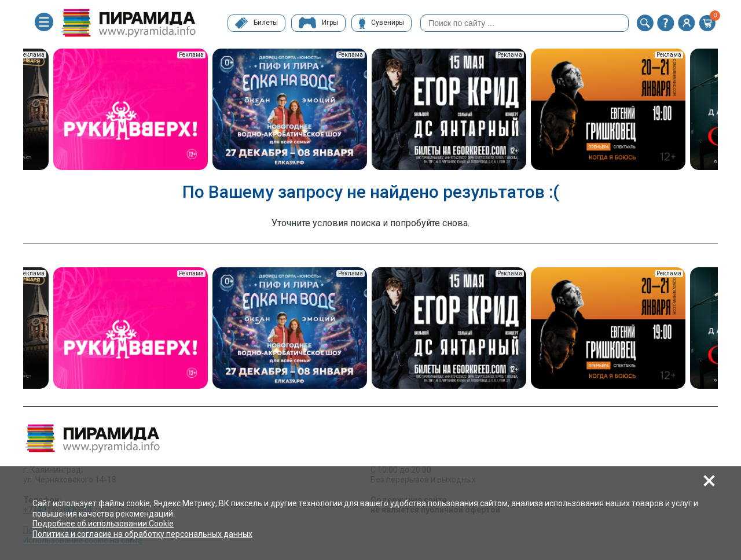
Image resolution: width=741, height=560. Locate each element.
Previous (14, 110)
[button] (645, 23)
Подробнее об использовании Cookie (103, 524)
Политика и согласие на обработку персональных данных (142, 534)
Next (727, 110)
